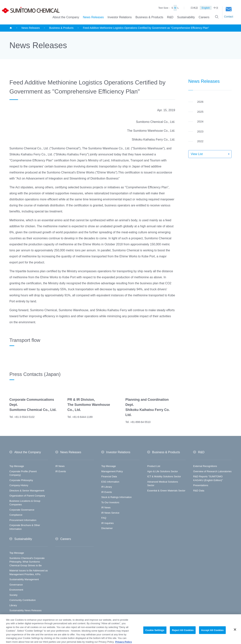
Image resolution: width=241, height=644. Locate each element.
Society (13, 595)
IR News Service (110, 513)
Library (13, 605)
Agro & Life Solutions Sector (163, 471)
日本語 (194, 8)
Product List (154, 466)
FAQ (104, 518)
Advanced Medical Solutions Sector (163, 484)
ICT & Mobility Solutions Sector (164, 476)
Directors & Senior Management (27, 491)
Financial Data (109, 476)
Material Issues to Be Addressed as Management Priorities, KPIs (29, 572)
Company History (19, 485)
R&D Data (199, 491)
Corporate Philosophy (21, 480)
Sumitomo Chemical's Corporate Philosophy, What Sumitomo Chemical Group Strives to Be (27, 562)
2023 (200, 131)
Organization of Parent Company (27, 496)
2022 (200, 141)
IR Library (107, 487)
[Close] (235, 634)
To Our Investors (110, 502)
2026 (200, 102)
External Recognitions (205, 466)
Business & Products (149, 17)
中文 (216, 8)
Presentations (201, 485)
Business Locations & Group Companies (25, 503)
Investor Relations (120, 17)
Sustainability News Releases (26, 610)
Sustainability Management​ (24, 579)
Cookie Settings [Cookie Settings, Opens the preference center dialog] (155, 635)
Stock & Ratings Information (116, 497)
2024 (200, 121)
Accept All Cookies (212, 635)
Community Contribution (22, 600)
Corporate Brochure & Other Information (25, 527)
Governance (16, 585)
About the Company (66, 17)
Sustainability (186, 17)
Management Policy (112, 471)
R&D (170, 17)
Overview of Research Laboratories (212, 471)
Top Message (17, 466)
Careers (204, 17)
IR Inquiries (108, 523)
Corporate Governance (22, 510)
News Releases (93, 17)
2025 (200, 112)
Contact (229, 12)
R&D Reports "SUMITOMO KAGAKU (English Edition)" (208, 478)
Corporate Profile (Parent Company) (23, 473)
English (206, 8)
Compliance (16, 515)
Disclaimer (107, 528)
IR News (60, 466)
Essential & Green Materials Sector (166, 491)
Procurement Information (23, 520)
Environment (16, 590)
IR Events (61, 471)
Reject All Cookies (183, 635)
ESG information (110, 482)
